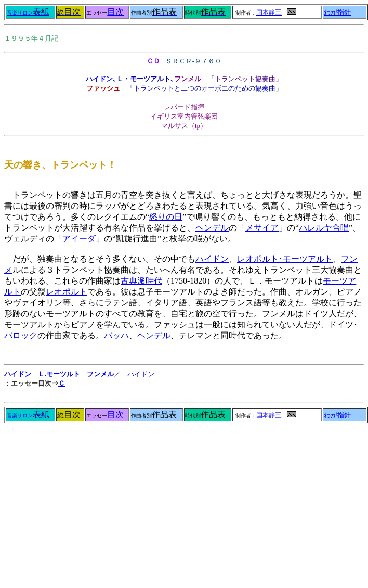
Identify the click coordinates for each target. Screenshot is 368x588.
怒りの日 (166, 217)
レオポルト (67, 292)
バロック (21, 335)
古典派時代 (141, 281)
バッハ (116, 335)
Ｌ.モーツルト (59, 374)
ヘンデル (212, 228)
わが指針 (337, 12)
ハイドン (212, 259)
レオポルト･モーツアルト (285, 259)
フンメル (100, 374)
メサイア (262, 228)
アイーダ (79, 239)
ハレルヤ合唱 (324, 228)
